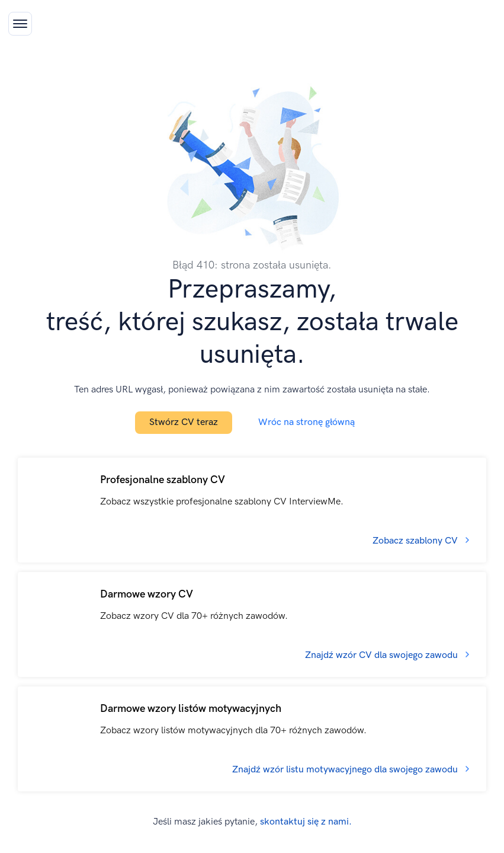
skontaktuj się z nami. (306, 822)
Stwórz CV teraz (184, 422)
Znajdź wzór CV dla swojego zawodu (381, 655)
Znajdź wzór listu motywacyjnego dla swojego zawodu (345, 770)
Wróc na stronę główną (306, 422)
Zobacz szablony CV (415, 541)
